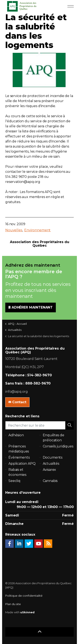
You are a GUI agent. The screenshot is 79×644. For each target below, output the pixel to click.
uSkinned (27, 612)
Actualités (51, 464)
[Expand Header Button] (71, 6)
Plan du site (13, 604)
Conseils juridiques (58, 446)
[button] (70, 425)
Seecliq (14, 481)
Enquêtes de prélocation (54, 438)
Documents (53, 457)
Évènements (19, 457)
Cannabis (50, 481)
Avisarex (50, 470)
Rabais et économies (17, 472)
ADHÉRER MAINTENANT (31, 307)
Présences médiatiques (19, 449)
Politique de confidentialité (24, 596)
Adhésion (16, 435)
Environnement (37, 230)
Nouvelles (14, 230)
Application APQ (22, 464)
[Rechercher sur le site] (39, 425)
